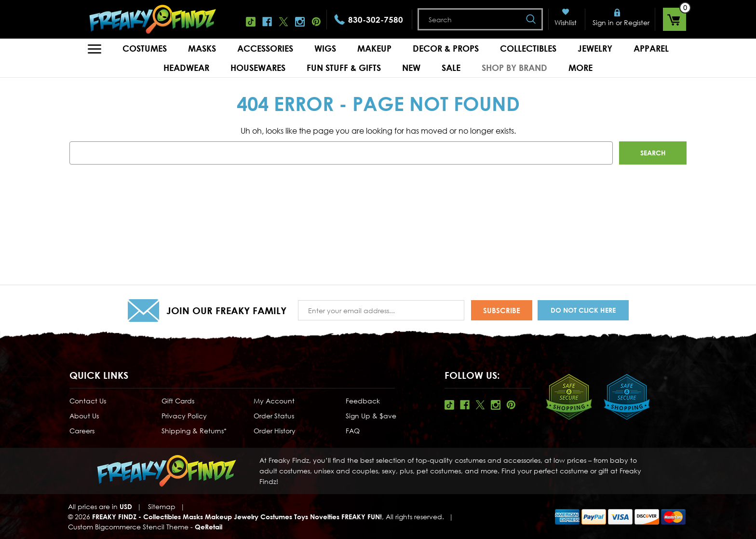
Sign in (603, 22)
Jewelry (595, 48)
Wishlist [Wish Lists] (566, 22)
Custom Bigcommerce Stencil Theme (128, 527)
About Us (84, 416)
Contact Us (88, 401)
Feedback (363, 401)
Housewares (258, 68)
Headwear (186, 68)
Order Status (274, 416)
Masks (202, 48)
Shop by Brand (514, 68)
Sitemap (162, 506)
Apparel (651, 48)
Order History (275, 431)
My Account (274, 401)
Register (637, 22)
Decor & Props (446, 48)
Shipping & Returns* (194, 431)
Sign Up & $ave (371, 416)
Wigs (325, 48)
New (411, 68)
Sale (451, 68)
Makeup (374, 48)
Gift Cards (178, 401)
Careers (82, 431)
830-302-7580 (376, 20)
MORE (580, 68)
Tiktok (251, 22)
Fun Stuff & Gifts (344, 68)
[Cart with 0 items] (675, 19)
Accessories (265, 48)
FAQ (353, 431)
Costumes (145, 48)
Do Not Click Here (583, 310)
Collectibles (528, 48)
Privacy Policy (184, 416)
